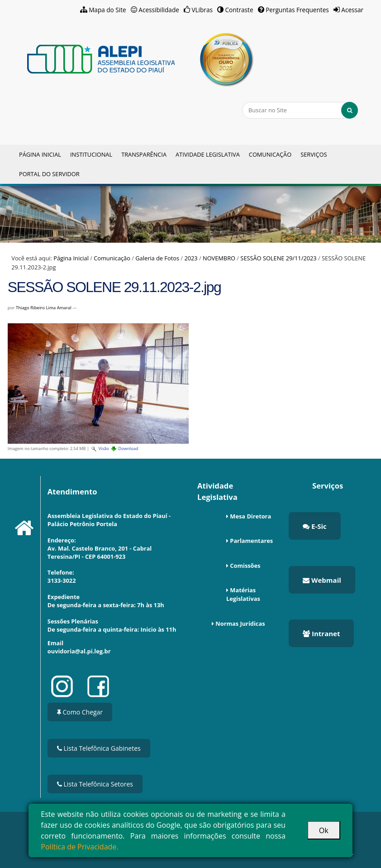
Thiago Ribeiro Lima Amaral (44, 308)
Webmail (322, 580)
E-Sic (315, 526)
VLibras (202, 10)
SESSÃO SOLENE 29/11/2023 (278, 258)
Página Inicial (40, 154)
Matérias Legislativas (243, 594)
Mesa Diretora (250, 516)
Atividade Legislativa (208, 154)
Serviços (314, 154)
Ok (324, 830)
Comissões (245, 566)
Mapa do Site (107, 10)
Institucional (91, 154)
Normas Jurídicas (240, 623)
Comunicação (270, 154)
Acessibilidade (159, 10)
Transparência (144, 154)
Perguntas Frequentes (297, 10)
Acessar (352, 10)
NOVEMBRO (219, 258)
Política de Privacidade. (79, 847)
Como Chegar (80, 712)
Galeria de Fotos (157, 258)
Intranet (321, 633)
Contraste (239, 10)
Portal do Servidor (49, 174)
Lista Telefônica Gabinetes (99, 748)
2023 (191, 258)
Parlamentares (251, 541)
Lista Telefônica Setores (95, 784)
